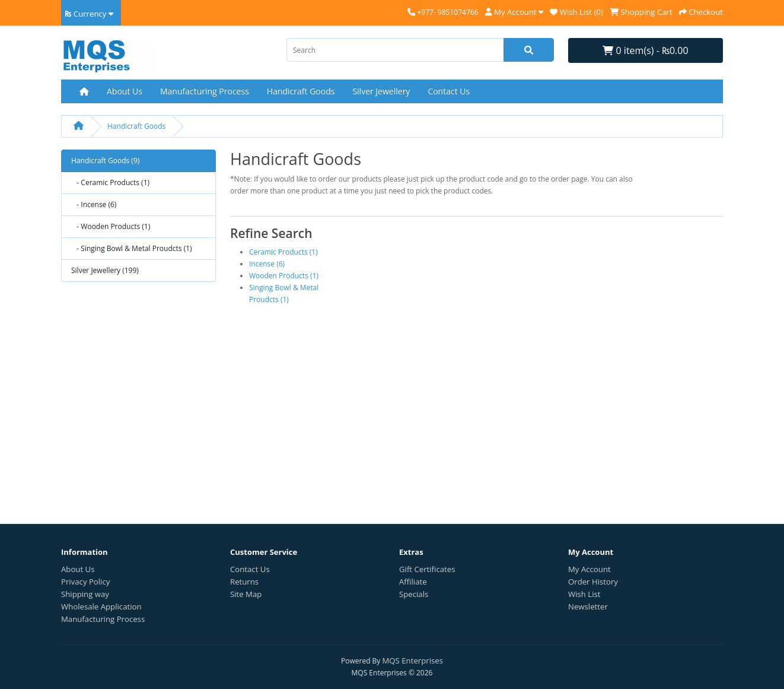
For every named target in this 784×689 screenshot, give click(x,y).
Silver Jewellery (381, 91)
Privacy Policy (85, 582)
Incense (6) (267, 264)
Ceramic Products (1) (283, 252)
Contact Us (449, 91)
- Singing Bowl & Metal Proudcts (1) (132, 248)
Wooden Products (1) (284, 276)
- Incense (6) (94, 204)
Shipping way (85, 594)
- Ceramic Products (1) (110, 182)
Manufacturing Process (205, 91)
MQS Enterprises (413, 661)
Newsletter (588, 607)
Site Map (246, 594)
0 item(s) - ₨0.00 (645, 50)
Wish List (584, 594)
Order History (593, 582)
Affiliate (413, 582)
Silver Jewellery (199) (105, 270)
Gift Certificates (427, 569)
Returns (244, 582)
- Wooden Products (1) (111, 226)
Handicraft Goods (301, 91)
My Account (589, 569)
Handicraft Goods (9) (105, 161)
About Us (125, 91)
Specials (414, 594)
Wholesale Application (101, 607)
